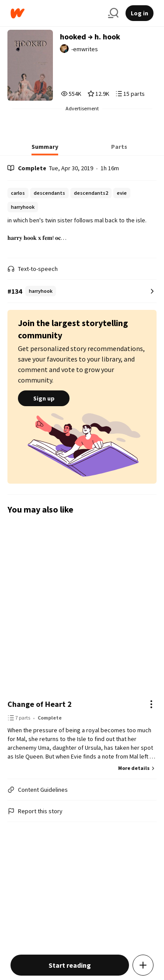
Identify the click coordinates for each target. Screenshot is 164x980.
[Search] (113, 13)
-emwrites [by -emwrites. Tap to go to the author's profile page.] (85, 49)
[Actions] (151, 704)
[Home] (56, 13)
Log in (140, 13)
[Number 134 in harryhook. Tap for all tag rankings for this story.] (82, 291)
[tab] (45, 149)
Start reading (70, 965)
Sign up (44, 398)
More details (137, 768)
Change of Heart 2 (40, 704)
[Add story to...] (143, 965)
